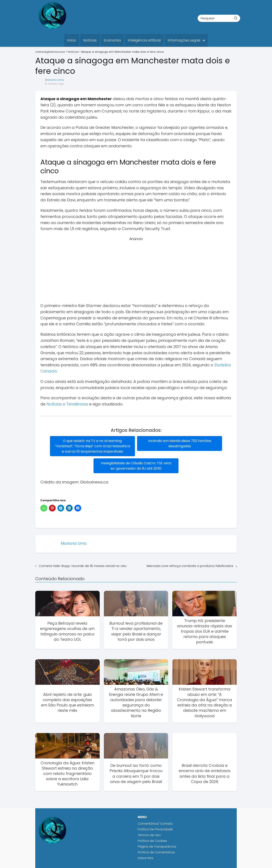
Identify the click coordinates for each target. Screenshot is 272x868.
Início (72, 40)
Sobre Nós (145, 858)
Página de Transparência (157, 847)
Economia (112, 40)
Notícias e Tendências (67, 404)
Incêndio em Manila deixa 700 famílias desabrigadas (180, 443)
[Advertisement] (136, 271)
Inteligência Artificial (144, 40)
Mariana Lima (54, 80)
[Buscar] (236, 18)
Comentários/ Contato (155, 824)
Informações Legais (184, 40)
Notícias (90, 40)
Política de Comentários (156, 852)
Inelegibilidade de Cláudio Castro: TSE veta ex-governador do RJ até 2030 (136, 466)
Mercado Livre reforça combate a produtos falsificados (190, 566)
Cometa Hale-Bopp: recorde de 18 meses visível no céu (83, 566)
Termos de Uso (149, 835)
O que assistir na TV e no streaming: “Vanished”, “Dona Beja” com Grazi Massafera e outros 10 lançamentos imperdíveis (92, 446)
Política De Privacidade (155, 829)
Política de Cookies (153, 841)
